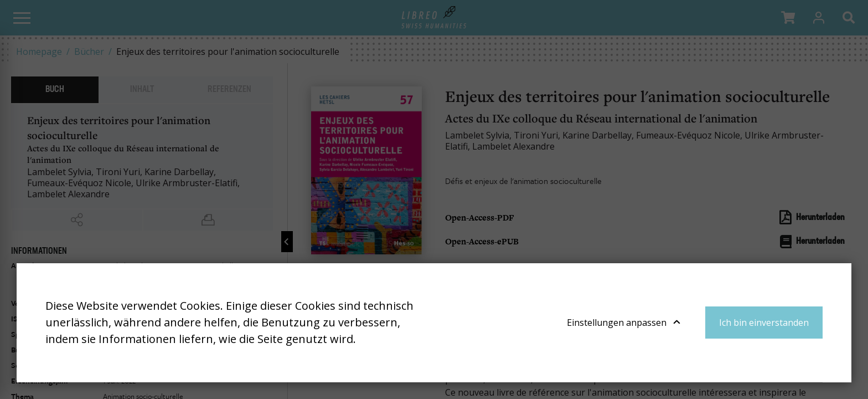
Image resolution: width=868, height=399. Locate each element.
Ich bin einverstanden (764, 323)
